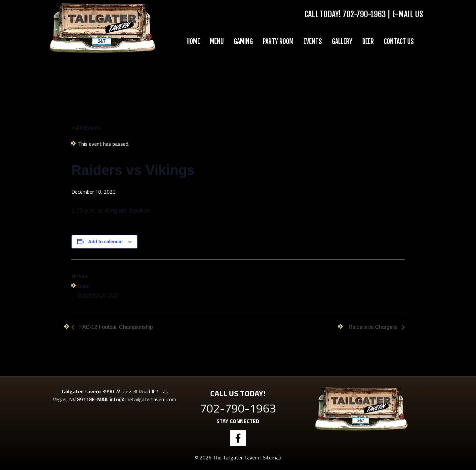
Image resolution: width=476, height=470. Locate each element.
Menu (217, 41)
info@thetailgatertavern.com (143, 399)
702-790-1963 (364, 14)
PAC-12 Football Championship (115, 327)
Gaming (243, 41)
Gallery (342, 41)
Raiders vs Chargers (374, 327)
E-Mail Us (408, 14)
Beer (368, 41)
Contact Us (399, 41)
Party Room (278, 41)
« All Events (86, 128)
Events (313, 41)
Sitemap (272, 457)
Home (193, 41)
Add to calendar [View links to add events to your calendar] (106, 242)
